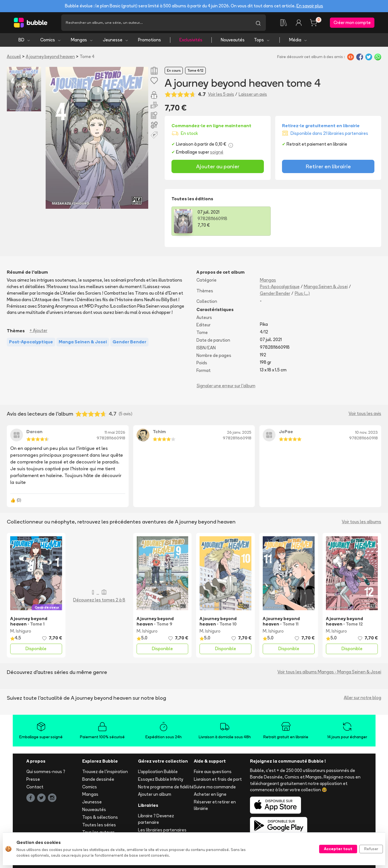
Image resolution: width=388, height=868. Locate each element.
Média (298, 40)
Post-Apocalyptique (280, 287)
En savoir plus (310, 6)
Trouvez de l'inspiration (105, 772)
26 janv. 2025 (239, 432)
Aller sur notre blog (362, 698)
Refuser (371, 849)
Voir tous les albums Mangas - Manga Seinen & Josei (329, 672)
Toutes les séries (99, 825)
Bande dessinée (98, 779)
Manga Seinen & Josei (326, 287)
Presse (33, 779)
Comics (51, 40)
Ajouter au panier (218, 166)
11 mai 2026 (115, 432)
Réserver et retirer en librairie (215, 805)
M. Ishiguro (21, 631)
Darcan (34, 432)
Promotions (150, 40)
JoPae (286, 432)
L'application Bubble (158, 772)
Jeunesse (116, 40)
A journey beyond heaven (50, 57)
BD (25, 40)
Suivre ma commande (215, 787)
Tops (262, 40)
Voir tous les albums (362, 522)
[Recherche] (156, 23)
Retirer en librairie (328, 166)
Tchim (159, 432)
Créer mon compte (352, 23)
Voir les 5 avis (221, 94)
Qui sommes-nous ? (46, 772)
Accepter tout (338, 849)
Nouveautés (233, 40)
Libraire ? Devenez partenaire (156, 819)
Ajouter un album (155, 794)
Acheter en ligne (210, 794)
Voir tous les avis (365, 413)
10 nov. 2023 (366, 432)
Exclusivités (191, 40)
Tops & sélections (100, 817)
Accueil (14, 57)
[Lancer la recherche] (258, 23)
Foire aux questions (213, 772)
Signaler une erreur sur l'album (226, 386)
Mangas (82, 40)
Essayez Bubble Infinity (161, 779)
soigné (217, 152)
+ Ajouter (38, 330)
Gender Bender (275, 293)
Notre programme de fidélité (166, 787)
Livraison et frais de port (218, 779)
